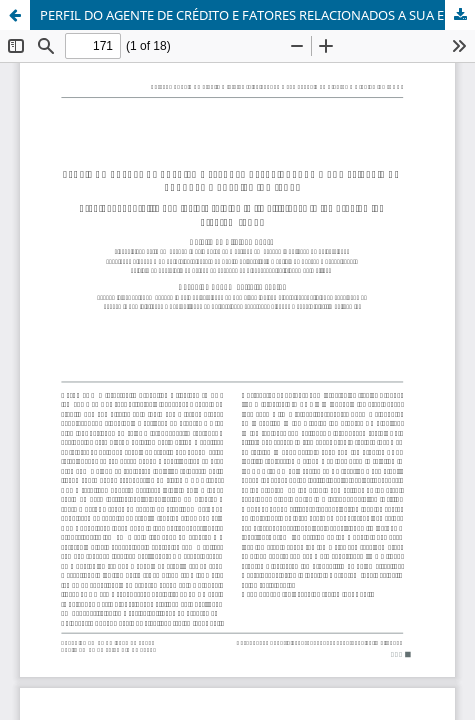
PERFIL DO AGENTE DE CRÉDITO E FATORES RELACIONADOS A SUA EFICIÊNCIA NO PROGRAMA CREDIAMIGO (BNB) (257, 15)
